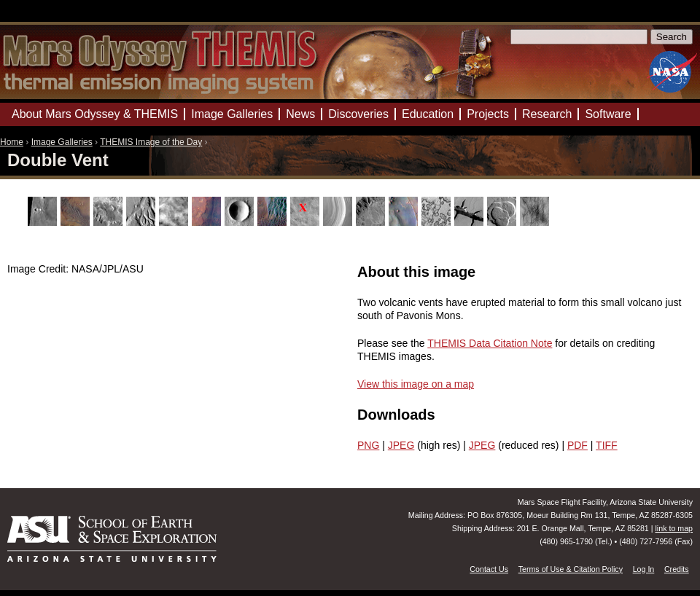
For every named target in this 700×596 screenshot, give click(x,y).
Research (547, 114)
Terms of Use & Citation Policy (571, 569)
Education (428, 114)
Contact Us (489, 569)
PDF (577, 445)
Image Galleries (62, 142)
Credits (677, 569)
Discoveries (358, 114)
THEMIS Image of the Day (151, 142)
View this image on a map (416, 384)
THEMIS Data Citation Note (490, 343)
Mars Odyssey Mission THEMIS (43, 18)
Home (12, 142)
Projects (488, 114)
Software (608, 114)
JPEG (401, 445)
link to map (674, 528)
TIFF (607, 445)
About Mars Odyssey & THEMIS (95, 114)
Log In (644, 569)
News (300, 114)
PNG (368, 445)
